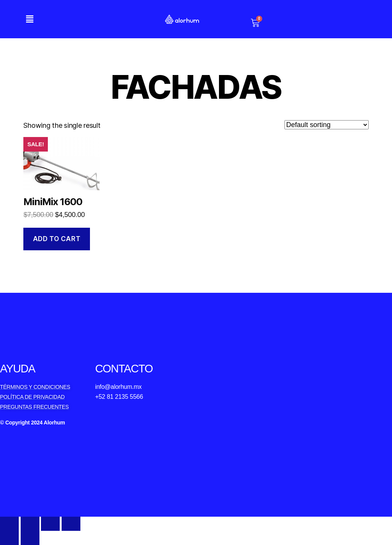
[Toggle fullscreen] (50, 524)
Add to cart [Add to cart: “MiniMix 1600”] (57, 239)
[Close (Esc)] (9, 524)
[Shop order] (327, 125)
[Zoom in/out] (71, 524)
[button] (29, 19)
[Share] (30, 524)
